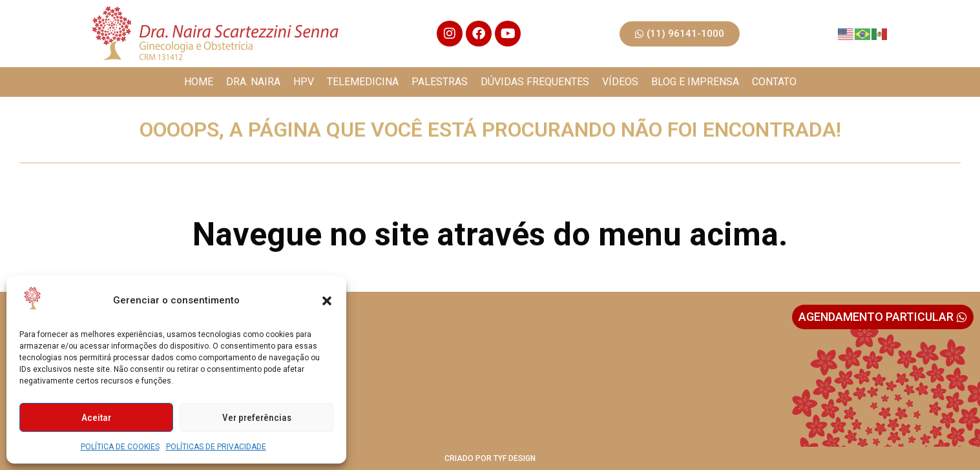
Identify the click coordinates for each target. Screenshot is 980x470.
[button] (327, 301)
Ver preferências (257, 418)
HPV (304, 82)
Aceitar (96, 418)
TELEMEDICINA (363, 82)
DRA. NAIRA (253, 82)
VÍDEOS (620, 82)
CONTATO (774, 82)
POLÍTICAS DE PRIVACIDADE (216, 447)
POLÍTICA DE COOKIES (120, 447)
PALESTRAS (440, 82)
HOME (199, 82)
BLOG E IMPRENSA (695, 82)
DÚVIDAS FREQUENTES (535, 82)
